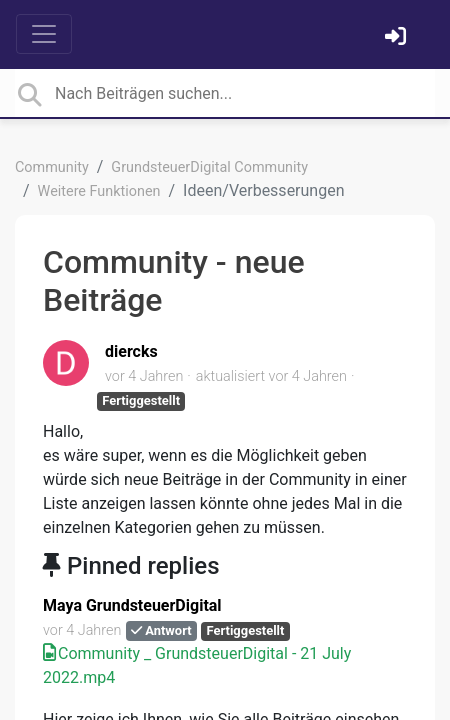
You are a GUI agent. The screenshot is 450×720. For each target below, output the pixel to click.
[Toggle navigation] (44, 34)
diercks (131, 351)
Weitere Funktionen (99, 191)
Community (52, 167)
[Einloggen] (398, 38)
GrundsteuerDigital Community (209, 167)
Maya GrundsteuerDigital (132, 605)
